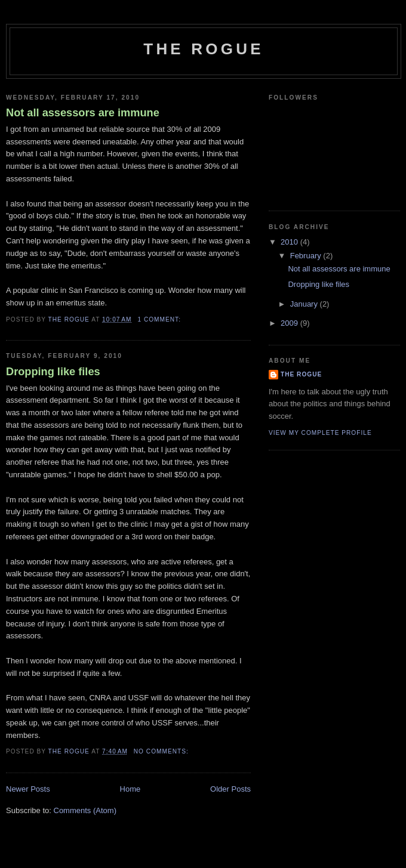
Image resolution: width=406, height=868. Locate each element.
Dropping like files (53, 372)
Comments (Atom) (85, 810)
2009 (290, 323)
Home (130, 789)
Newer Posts (28, 789)
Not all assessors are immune (83, 113)
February (307, 256)
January (305, 304)
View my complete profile (320, 433)
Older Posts (230, 789)
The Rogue (203, 49)
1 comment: (160, 319)
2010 (290, 242)
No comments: (162, 751)
